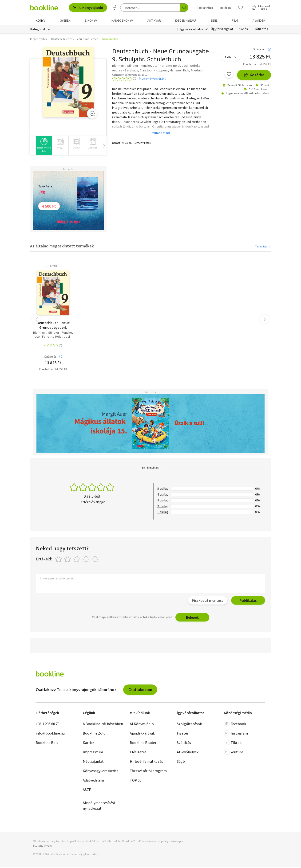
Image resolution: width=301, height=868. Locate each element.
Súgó (181, 762)
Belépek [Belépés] (226, 8)
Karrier (88, 744)
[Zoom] (92, 115)
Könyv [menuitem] (40, 20)
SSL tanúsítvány (43, 847)
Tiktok (233, 744)
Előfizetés (261, 30)
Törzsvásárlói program (148, 772)
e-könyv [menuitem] (91, 20)
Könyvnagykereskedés (101, 772)
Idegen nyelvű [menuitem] (186, 20)
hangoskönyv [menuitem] (122, 20)
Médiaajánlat (93, 762)
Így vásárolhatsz (192, 30)
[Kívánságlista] (241, 8)
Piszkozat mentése (208, 601)
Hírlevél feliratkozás (146, 762)
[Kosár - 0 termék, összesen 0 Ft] (261, 8)
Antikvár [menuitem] (154, 20)
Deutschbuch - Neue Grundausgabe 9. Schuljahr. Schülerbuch (53, 326)
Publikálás (248, 601)
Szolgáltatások (189, 725)
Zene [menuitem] (214, 20)
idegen (53, 267)
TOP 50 (136, 781)
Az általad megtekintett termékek (62, 247)
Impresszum (93, 753)
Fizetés (183, 734)
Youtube (234, 753)
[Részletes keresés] (115, 8)
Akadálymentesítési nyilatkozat (99, 807)
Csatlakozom (140, 690)
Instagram (236, 734)
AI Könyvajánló (88, 8)
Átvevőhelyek (188, 753)
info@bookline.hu (50, 734)
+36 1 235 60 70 (48, 725)
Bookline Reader (143, 744)
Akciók (243, 30)
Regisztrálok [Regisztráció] (205, 8)
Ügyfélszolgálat (222, 30)
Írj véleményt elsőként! (153, 80)
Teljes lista (263, 247)
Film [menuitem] (235, 20)
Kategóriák (38, 30)
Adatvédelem (93, 781)
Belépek (192, 618)
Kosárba (254, 76)
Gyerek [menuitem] (65, 20)
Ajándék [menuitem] (259, 20)
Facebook (235, 725)
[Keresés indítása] (184, 8)
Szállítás (184, 744)
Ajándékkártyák (142, 734)
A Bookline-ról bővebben (103, 725)
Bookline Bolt (47, 744)
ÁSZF (87, 791)
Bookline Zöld (94, 734)
